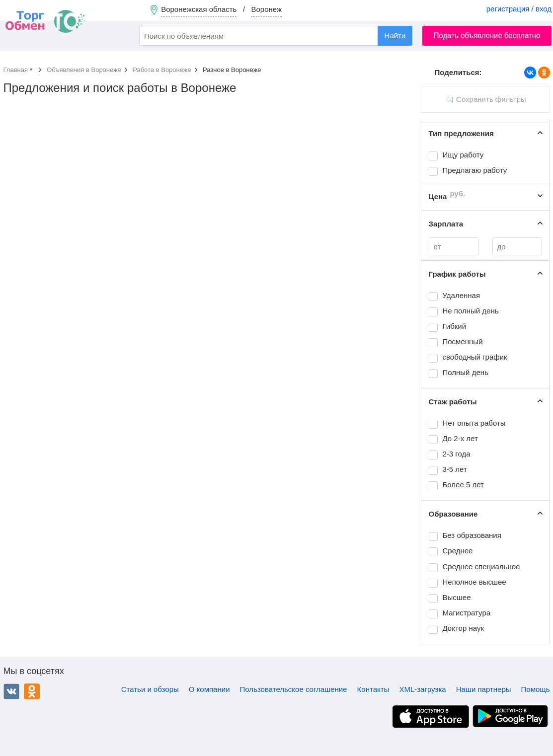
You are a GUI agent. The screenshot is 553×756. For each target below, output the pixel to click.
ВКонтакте (11, 691)
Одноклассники (32, 691)
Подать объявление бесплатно (487, 36)
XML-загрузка (422, 689)
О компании (209, 689)
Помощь (536, 689)
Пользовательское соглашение (294, 689)
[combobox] (276, 36)
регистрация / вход (519, 9)
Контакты (373, 689)
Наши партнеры (484, 689)
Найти (395, 36)
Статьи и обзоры (150, 689)
